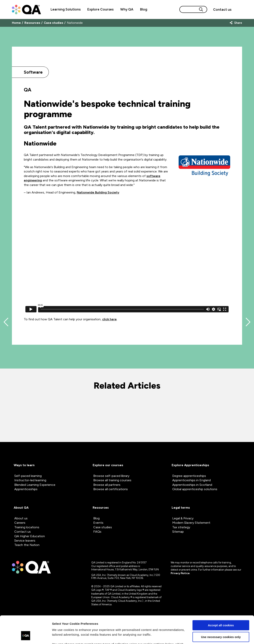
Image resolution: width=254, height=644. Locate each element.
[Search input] (189, 9)
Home (16, 23)
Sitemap (178, 532)
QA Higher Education (30, 536)
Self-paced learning (28, 476)
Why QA (127, 9)
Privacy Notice (180, 573)
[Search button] (201, 9)
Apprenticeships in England (191, 480)
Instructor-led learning (30, 480)
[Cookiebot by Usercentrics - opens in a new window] (26, 636)
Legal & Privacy (183, 518)
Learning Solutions (66, 9)
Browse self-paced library (111, 476)
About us (21, 518)
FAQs (97, 532)
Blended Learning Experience (35, 485)
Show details (61, 636)
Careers (20, 523)
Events (98, 523)
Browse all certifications (111, 489)
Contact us (222, 10)
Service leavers (25, 541)
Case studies (54, 23)
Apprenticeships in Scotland (192, 485)
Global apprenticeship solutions (195, 489)
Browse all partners (107, 485)
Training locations (27, 527)
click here (109, 319)
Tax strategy (181, 527)
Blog (144, 9)
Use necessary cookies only (221, 613)
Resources (32, 23)
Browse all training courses (112, 480)
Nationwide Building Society (98, 192)
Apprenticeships (26, 489)
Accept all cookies (221, 602)
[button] (222, 10)
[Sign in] (238, 10)
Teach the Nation (27, 545)
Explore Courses (100, 9)
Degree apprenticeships (189, 476)
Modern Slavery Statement (191, 523)
